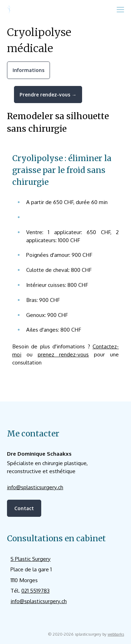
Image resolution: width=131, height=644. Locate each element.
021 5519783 (35, 591)
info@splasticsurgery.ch (35, 487)
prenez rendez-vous (63, 354)
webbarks (116, 634)
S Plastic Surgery (31, 559)
